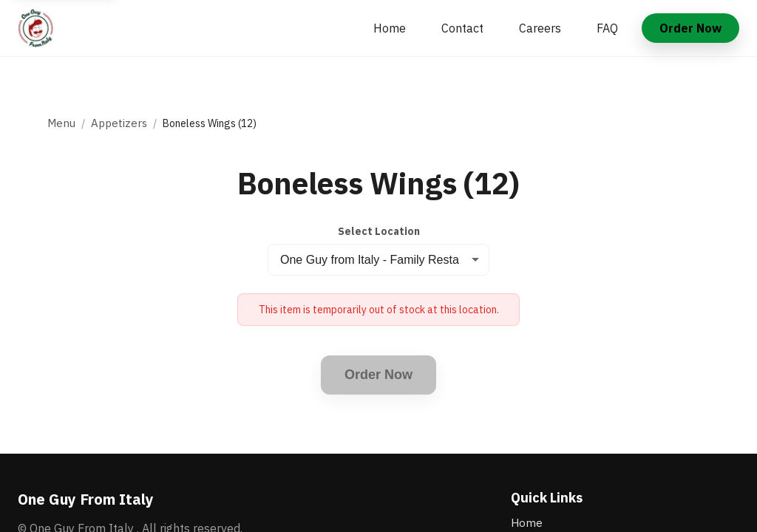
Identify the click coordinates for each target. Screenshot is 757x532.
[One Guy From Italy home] (35, 28)
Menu (61, 123)
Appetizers (119, 123)
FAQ (607, 28)
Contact (462, 28)
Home (390, 28)
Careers (540, 28)
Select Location (379, 231)
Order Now (690, 28)
